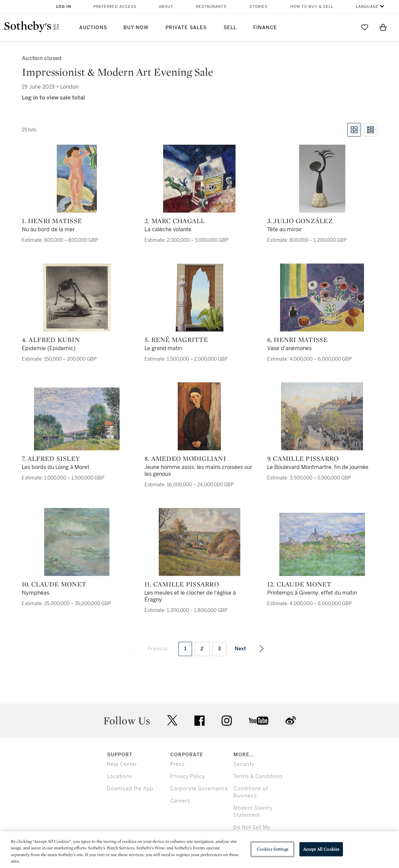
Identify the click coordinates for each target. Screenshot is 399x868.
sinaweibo (291, 720)
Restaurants (211, 7)
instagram (227, 721)
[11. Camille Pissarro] (199, 542)
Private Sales (186, 28)
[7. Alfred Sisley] (77, 419)
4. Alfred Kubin (51, 340)
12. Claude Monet (299, 584)
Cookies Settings (272, 849)
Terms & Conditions (258, 776)
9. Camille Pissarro (303, 458)
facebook (199, 721)
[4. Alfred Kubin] (77, 297)
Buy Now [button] (136, 28)
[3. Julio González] (322, 179)
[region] (199, 850)
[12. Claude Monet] (322, 544)
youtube (259, 721)
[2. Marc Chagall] (199, 179)
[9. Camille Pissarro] (322, 416)
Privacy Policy (188, 776)
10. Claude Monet (54, 584)
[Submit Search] (346, 27)
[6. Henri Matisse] (322, 297)
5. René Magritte (176, 340)
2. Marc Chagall (175, 221)
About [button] (166, 7)
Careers (180, 801)
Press (178, 764)
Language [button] (367, 7)
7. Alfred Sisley (51, 458)
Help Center (122, 764)
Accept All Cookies (321, 849)
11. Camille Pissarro (182, 584)
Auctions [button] (93, 28)
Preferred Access (115, 7)
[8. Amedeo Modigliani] (199, 416)
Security (244, 764)
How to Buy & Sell (312, 7)
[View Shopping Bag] (383, 27)
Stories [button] (258, 7)
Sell (230, 28)
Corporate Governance (199, 789)
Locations (120, 776)
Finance (265, 28)
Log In (64, 7)
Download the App (130, 789)
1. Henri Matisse (52, 221)
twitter (172, 720)
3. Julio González (300, 221)
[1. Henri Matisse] (77, 179)
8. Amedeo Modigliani (185, 458)
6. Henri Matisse (298, 340)
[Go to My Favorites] (365, 27)
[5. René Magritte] (199, 297)
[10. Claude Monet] (77, 542)
